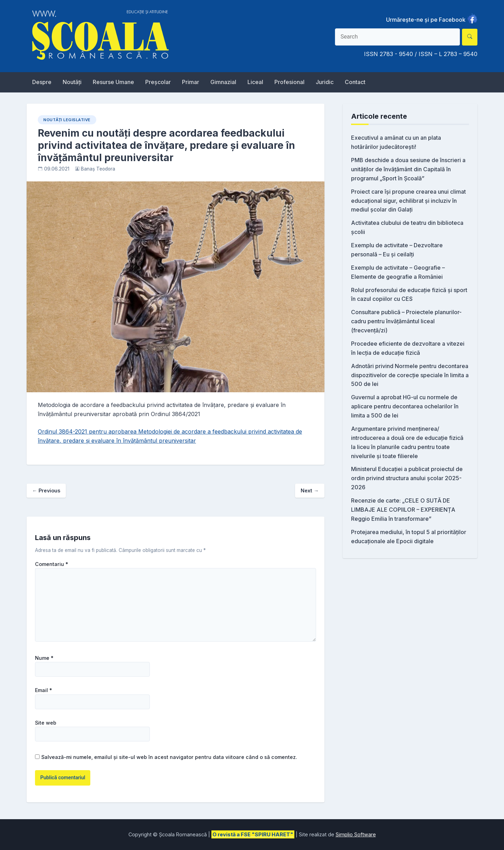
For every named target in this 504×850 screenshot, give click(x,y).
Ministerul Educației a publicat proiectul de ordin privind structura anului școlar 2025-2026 (407, 478)
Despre (42, 82)
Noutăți (72, 82)
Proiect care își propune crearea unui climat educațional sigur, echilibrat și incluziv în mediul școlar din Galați (408, 201)
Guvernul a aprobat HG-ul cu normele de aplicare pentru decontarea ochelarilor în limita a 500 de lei (405, 406)
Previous (46, 490)
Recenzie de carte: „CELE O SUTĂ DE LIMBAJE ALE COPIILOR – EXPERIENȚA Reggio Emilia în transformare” (403, 510)
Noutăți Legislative (67, 120)
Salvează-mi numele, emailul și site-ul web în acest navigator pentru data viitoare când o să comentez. (169, 757)
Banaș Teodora (98, 169)
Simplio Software (356, 834)
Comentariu (52, 564)
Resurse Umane (113, 82)
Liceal (255, 82)
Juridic (325, 82)
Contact (355, 82)
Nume (44, 658)
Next (310, 490)
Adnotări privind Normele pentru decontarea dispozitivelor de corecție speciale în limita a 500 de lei (410, 375)
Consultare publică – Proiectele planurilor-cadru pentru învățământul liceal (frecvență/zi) (406, 321)
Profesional (289, 82)
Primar (191, 82)
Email (44, 690)
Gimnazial (223, 82)
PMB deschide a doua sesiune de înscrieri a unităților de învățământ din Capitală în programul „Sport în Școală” (408, 169)
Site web (46, 723)
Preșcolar (158, 82)
